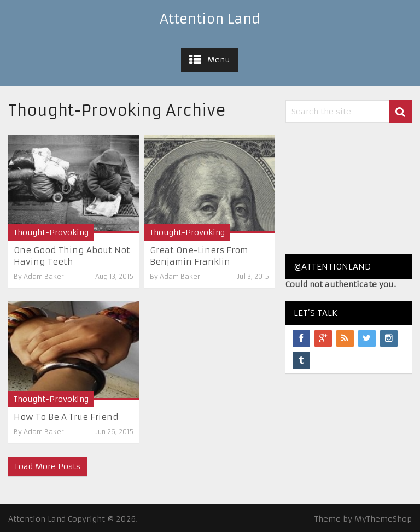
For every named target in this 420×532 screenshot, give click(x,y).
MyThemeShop (383, 519)
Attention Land (210, 19)
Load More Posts (48, 466)
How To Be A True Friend (66, 417)
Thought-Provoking (51, 232)
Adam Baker (44, 276)
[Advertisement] (349, 189)
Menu (219, 60)
